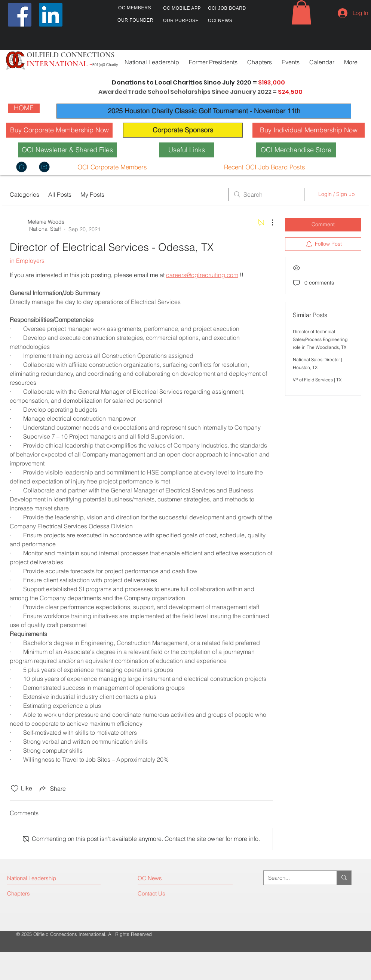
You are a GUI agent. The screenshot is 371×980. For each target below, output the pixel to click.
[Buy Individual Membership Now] (309, 130)
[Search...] (295, 878)
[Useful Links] (187, 150)
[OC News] (170, 878)
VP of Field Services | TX (317, 380)
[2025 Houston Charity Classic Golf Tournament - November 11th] (204, 111)
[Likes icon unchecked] (15, 789)
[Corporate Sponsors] (183, 130)
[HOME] (24, 108)
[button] (301, 13)
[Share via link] (52, 789)
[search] (266, 194)
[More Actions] (269, 222)
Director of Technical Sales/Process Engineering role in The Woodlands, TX (320, 339)
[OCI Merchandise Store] (296, 150)
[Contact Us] (166, 894)
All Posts (60, 194)
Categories (24, 194)
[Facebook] (20, 15)
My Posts (92, 194)
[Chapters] (35, 894)
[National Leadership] (39, 878)
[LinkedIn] (51, 15)
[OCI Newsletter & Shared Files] (67, 150)
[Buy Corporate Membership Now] (59, 130)
